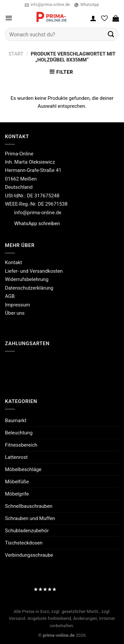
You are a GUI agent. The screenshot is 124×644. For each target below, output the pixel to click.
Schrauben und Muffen (30, 518)
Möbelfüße (17, 482)
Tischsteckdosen (24, 543)
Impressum (18, 305)
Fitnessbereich (21, 445)
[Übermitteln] (111, 34)
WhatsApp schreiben (37, 223)
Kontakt (14, 262)
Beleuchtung (19, 433)
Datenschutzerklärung (29, 288)
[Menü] (9, 18)
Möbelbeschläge (23, 469)
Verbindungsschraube (29, 555)
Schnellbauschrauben (29, 506)
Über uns (15, 313)
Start (16, 54)
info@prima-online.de (38, 213)
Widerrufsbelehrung (27, 279)
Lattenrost (16, 457)
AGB (10, 296)
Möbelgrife (17, 494)
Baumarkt (16, 421)
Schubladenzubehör (27, 531)
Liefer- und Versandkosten (34, 271)
